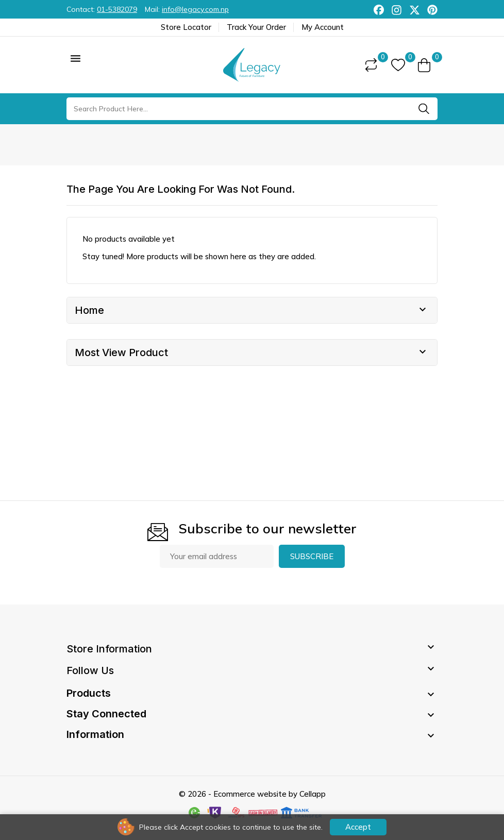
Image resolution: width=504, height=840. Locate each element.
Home (89, 310)
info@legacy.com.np (195, 9)
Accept (358, 827)
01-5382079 (117, 9)
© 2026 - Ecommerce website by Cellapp (252, 794)
